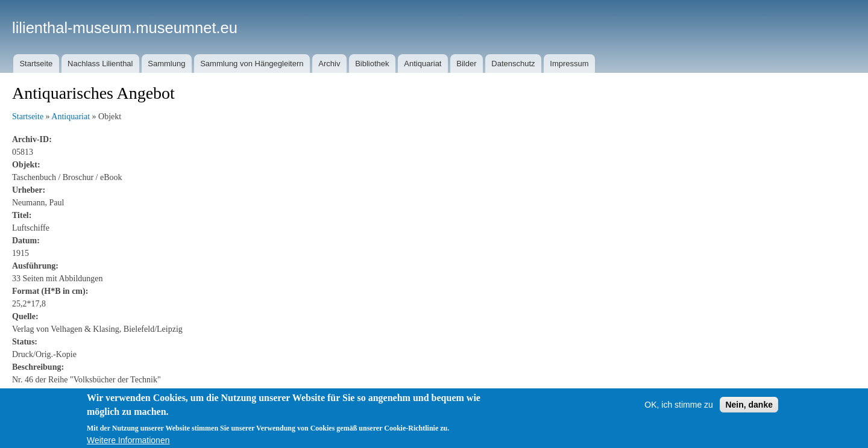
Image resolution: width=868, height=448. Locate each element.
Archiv (329, 64)
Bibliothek (372, 64)
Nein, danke (749, 409)
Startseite (36, 64)
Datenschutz (513, 64)
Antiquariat (423, 64)
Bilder (466, 64)
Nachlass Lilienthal (100, 64)
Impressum (569, 64)
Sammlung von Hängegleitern (252, 64)
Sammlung (166, 64)
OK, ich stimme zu (679, 409)
